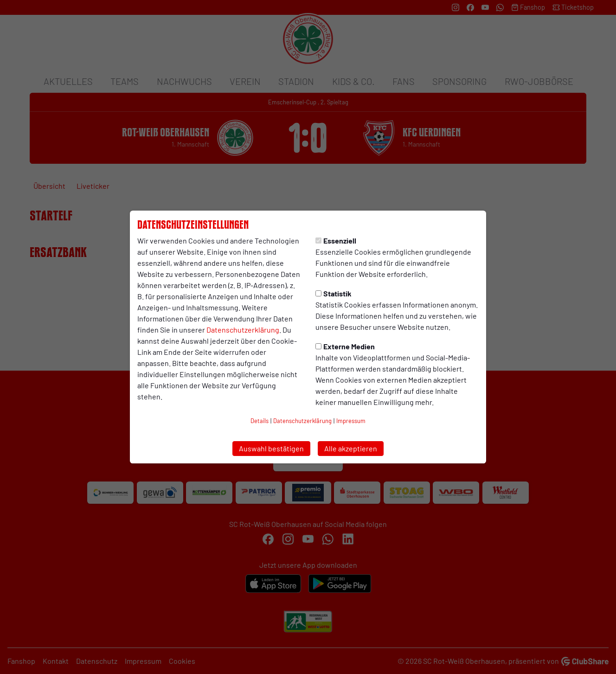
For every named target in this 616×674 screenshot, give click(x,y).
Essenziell (336, 241)
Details (260, 421)
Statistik (334, 293)
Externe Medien (345, 346)
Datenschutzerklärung (243, 330)
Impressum (351, 421)
